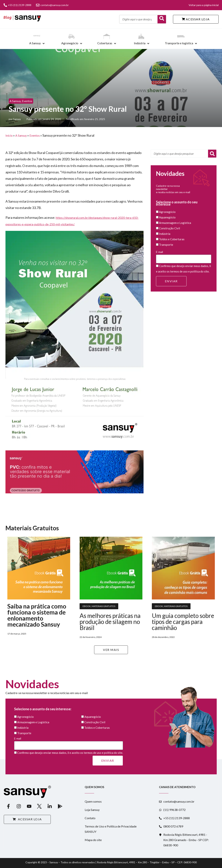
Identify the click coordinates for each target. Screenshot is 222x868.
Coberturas (105, 43)
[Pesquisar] (212, 154)
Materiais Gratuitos (103, 606)
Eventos (27, 101)
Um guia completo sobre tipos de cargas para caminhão (183, 622)
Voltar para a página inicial (204, 5)
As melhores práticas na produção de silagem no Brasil (110, 622)
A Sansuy (35, 43)
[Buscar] (162, 19)
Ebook (87, 606)
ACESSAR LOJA (196, 19)
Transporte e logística (179, 43)
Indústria (140, 43)
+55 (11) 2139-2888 (17, 5)
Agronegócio (70, 43)
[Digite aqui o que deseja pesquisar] (138, 19)
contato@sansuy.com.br (52, 5)
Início (9, 135)
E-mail (184, 257)
